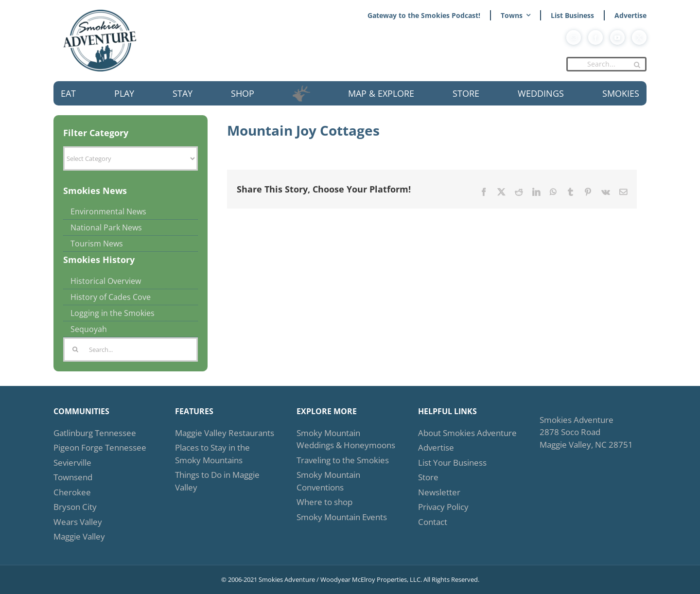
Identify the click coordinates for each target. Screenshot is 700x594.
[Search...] (606, 64)
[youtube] (617, 37)
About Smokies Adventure (467, 433)
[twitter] (639, 37)
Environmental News (108, 211)
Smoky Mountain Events (342, 517)
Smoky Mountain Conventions (328, 481)
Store (428, 477)
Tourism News (97, 244)
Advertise (436, 447)
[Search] (637, 65)
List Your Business (452, 463)
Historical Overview (106, 281)
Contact (433, 522)
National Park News (106, 227)
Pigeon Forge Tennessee (100, 447)
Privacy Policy (443, 507)
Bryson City (75, 507)
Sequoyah (89, 329)
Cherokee (72, 492)
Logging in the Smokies (113, 313)
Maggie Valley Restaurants (225, 433)
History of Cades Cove (111, 297)
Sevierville (72, 463)
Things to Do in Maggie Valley (217, 481)
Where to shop (324, 502)
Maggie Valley (79, 536)
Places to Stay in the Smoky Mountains (212, 454)
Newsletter (439, 492)
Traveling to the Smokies (343, 460)
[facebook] (595, 37)
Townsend (73, 477)
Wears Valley (78, 522)
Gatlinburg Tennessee (95, 433)
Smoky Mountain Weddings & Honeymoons (346, 439)
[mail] (574, 37)
